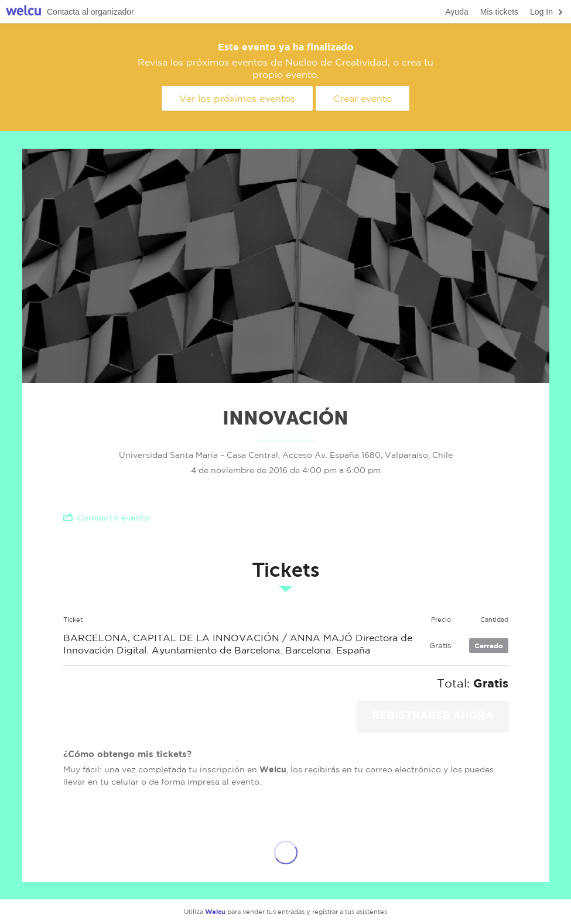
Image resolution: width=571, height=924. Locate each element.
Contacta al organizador (90, 12)
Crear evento (363, 98)
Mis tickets (499, 12)
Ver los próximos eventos (237, 98)
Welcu (23, 12)
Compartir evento (106, 517)
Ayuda (457, 12)
